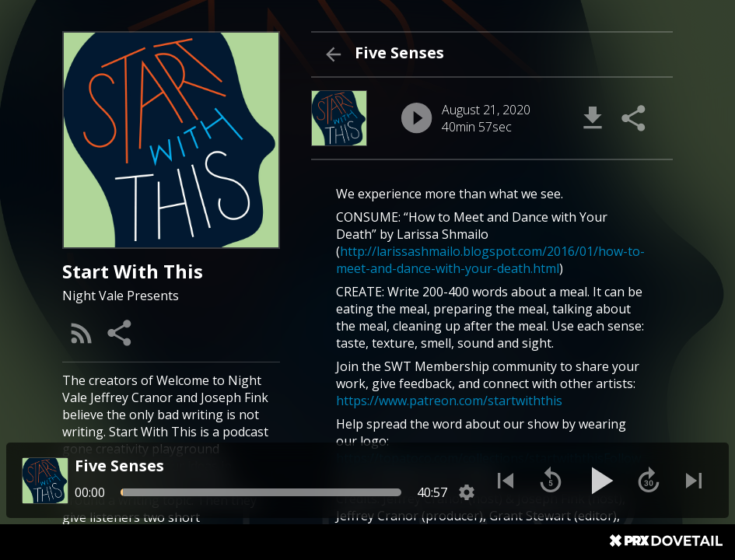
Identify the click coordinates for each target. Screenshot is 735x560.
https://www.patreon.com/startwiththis (449, 401)
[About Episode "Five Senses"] (492, 341)
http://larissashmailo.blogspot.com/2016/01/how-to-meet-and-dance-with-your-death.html (490, 260)
